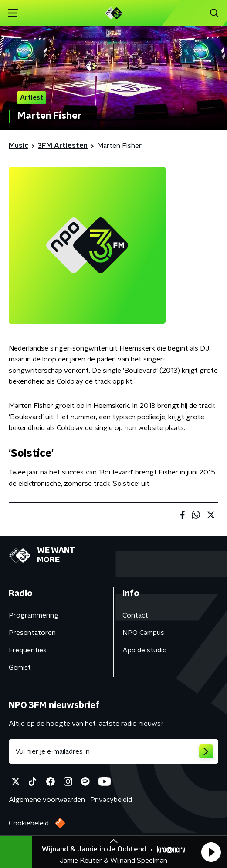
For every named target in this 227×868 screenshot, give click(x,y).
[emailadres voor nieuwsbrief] (113, 751)
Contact (135, 615)
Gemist (20, 668)
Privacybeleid (111, 800)
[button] (211, 852)
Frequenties (28, 650)
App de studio (145, 650)
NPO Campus (143, 633)
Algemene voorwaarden (47, 800)
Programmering (34, 615)
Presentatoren (32, 633)
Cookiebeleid (29, 823)
